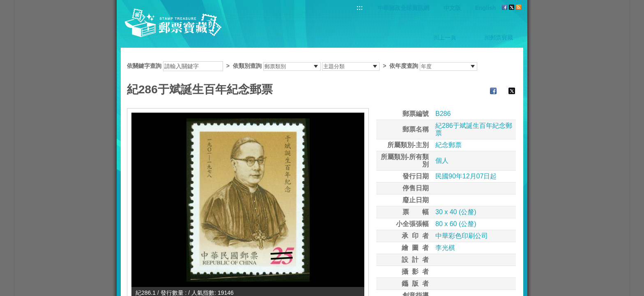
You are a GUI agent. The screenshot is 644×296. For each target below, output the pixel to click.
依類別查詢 (247, 66)
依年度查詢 (404, 66)
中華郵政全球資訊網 (403, 8)
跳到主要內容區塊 (4, 4)
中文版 (452, 8)
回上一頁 (445, 37)
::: (360, 8)
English (486, 8)
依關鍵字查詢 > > (302, 66)
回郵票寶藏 (499, 37)
